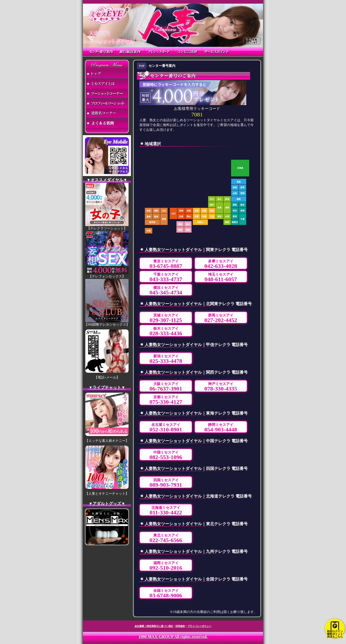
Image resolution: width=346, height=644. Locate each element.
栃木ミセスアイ (166, 331)
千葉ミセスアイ (166, 277)
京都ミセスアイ (166, 400)
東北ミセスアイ (166, 538)
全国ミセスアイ (166, 594)
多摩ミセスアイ (221, 264)
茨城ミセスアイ (166, 318)
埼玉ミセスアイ (221, 277)
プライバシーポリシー (199, 626)
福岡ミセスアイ (166, 566)
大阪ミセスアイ (166, 387)
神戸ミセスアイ (221, 387)
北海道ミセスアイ (166, 511)
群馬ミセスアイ (221, 318)
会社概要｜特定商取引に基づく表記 (154, 626)
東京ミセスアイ (166, 264)
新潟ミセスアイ (166, 359)
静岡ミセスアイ (221, 428)
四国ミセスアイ (166, 483)
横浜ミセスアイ (166, 291)
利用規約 (180, 626)
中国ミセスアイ (166, 455)
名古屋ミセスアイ (166, 428)
